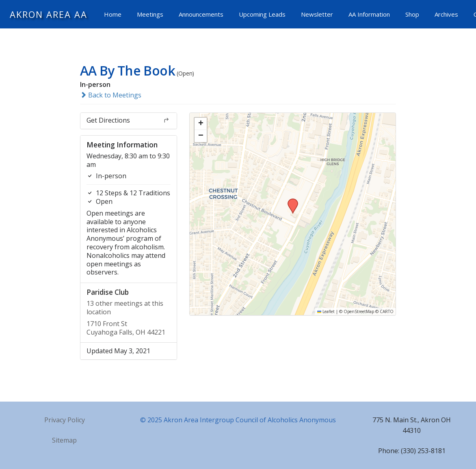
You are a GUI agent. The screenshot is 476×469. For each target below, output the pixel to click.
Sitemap (64, 440)
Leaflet (326, 311)
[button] (290, 201)
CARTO (387, 311)
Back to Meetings (111, 95)
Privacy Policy (65, 420)
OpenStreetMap (359, 311)
